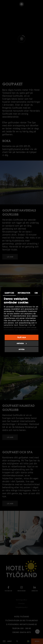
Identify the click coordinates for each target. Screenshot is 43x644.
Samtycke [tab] (9, 293)
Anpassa (22, 343)
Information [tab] (24, 293)
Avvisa (21, 349)
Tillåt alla (22, 337)
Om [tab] (36, 293)
